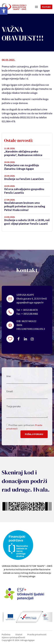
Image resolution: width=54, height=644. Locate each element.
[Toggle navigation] (36, 7)
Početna (6, 635)
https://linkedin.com (25, 339)
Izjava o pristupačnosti (13, 637)
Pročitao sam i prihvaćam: (24, 427)
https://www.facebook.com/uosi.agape (19, 339)
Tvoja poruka (13, 406)
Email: (10, 391)
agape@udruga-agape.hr (30, 303)
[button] (4, 11)
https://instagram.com (32, 339)
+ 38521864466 (30, 314)
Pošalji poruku (34, 434)
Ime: (9, 376)
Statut (19, 635)
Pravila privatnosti (37, 635)
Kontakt (46, 7)
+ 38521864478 (29, 310)
